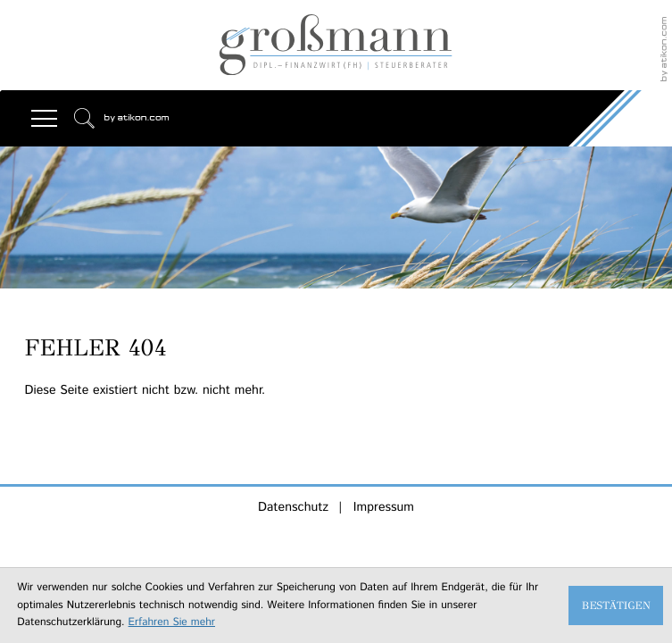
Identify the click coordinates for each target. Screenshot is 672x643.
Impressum (384, 507)
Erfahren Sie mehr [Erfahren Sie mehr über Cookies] (172, 622)
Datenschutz (293, 507)
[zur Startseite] (336, 46)
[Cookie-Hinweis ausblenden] (616, 605)
